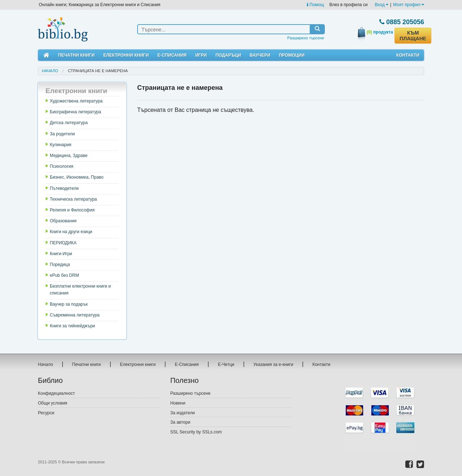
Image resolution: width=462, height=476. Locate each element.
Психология (62, 166)
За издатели (183, 413)
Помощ (315, 5)
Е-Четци (226, 364)
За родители (62, 134)
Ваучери (260, 55)
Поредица (60, 265)
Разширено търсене (306, 38)
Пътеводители (64, 188)
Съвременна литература (75, 315)
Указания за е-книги (273, 364)
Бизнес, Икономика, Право (77, 177)
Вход (382, 5)
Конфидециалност (56, 393)
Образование (63, 221)
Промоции (292, 55)
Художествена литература (76, 101)
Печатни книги (76, 55)
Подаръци (228, 55)
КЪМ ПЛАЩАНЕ (413, 36)
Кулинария (61, 145)
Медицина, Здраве (69, 156)
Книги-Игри (61, 254)
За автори (180, 422)
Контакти (408, 55)
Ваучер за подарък (69, 304)
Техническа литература (73, 199)
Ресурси (46, 413)
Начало (50, 71)
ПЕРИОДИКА (63, 243)
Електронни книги (126, 55)
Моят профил (409, 5)
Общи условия (53, 403)
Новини (178, 403)
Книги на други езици (71, 232)
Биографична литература (75, 112)
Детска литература (69, 123)
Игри (201, 55)
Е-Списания (172, 55)
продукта (380, 32)
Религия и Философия (72, 210)
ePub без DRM (64, 275)
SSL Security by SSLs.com (196, 432)
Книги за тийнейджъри (72, 326)
